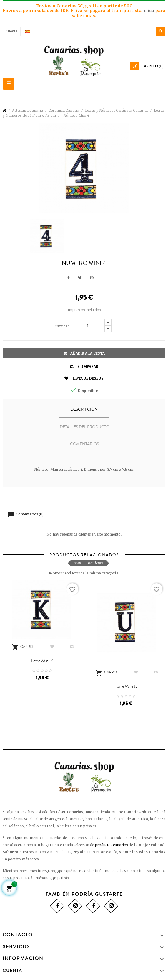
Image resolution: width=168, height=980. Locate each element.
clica (150, 10)
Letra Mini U (126, 686)
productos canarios (111, 845)
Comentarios (84, 444)
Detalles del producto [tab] (85, 427)
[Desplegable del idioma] (28, 31)
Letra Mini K (42, 661)
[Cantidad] (94, 326)
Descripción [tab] (84, 409)
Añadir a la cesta (84, 353)
